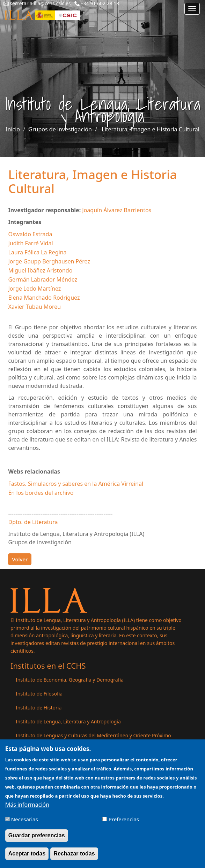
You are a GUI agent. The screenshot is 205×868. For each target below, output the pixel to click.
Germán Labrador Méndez (43, 279)
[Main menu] (192, 9)
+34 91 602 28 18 (100, 3)
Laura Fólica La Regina (37, 252)
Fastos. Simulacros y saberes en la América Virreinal (76, 484)
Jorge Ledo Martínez (34, 289)
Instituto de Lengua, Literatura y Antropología (68, 721)
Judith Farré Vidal (30, 243)
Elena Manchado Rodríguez (44, 298)
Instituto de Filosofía (39, 694)
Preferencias (124, 824)
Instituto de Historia (39, 708)
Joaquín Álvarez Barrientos (117, 210)
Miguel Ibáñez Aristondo (40, 270)
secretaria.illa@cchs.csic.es (40, 3)
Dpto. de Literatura (33, 522)
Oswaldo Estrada (30, 234)
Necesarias (25, 824)
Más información (27, 810)
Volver (20, 559)
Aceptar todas (27, 859)
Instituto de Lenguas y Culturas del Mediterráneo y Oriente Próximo (93, 735)
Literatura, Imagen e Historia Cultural (151, 129)
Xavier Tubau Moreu (34, 307)
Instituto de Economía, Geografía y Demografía (70, 680)
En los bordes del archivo (41, 493)
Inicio (13, 129)
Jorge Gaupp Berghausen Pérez (49, 261)
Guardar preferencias (37, 841)
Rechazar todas (74, 859)
